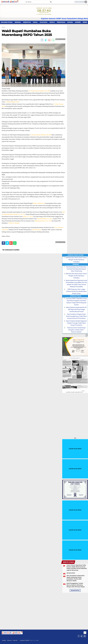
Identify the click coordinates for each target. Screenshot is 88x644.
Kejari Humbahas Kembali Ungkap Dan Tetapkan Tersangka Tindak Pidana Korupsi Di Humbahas (76, 323)
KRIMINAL (18, 22)
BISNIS (85, 22)
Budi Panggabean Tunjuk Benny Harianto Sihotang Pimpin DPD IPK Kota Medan (76, 585)
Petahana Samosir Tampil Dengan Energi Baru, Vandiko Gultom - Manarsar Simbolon (76, 330)
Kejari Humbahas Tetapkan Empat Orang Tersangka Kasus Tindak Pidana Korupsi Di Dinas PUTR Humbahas (76, 316)
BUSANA (70, 22)
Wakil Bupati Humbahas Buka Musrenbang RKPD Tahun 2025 (27, 33)
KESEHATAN (27, 22)
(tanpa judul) (71, 573)
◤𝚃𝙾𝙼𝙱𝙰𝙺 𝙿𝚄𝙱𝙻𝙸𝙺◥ (33, 640)
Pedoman (9, 640)
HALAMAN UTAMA (7, 22)
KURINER (78, 22)
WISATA (52, 22)
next (76, 438)
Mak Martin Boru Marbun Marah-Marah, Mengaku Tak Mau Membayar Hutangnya (76, 260)
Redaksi (4, 640)
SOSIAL (35, 22)
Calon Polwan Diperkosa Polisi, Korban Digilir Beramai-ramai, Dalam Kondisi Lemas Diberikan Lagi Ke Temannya (77, 568)
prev (74, 438)
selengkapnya (75, 590)
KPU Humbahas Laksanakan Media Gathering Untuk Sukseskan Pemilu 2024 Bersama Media (76, 578)
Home (3, 27)
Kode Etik (15, 640)
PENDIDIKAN (61, 22)
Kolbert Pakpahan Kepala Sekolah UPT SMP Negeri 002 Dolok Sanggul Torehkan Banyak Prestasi (76, 310)
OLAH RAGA (44, 22)
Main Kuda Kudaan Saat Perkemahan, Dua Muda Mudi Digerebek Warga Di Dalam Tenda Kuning (76, 269)
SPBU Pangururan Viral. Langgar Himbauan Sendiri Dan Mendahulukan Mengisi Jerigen (76, 291)
